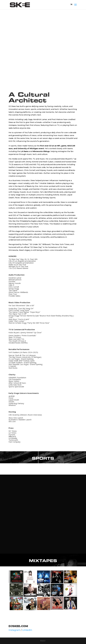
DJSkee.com (18, 626)
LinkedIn (27, 630)
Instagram (14, 630)
